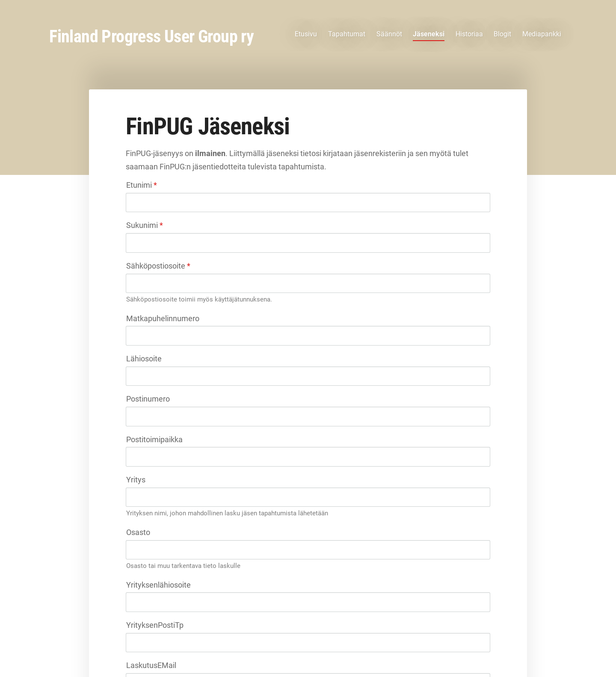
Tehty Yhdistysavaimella (465, 652)
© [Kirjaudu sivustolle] (128, 652)
